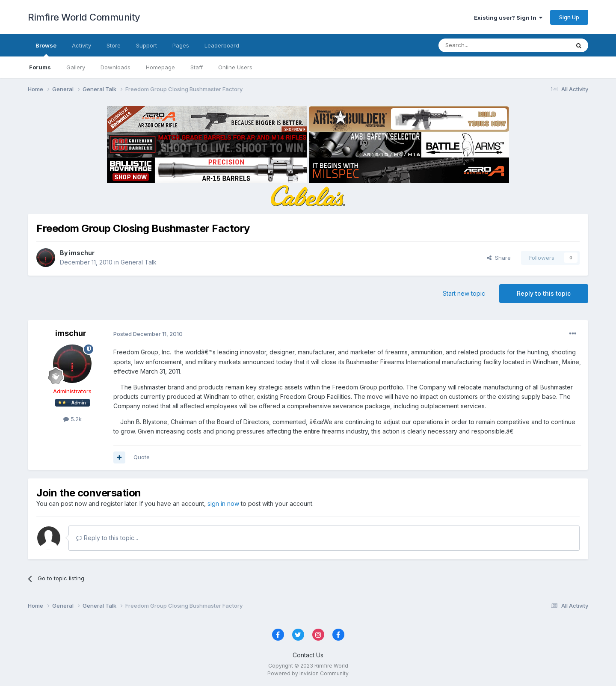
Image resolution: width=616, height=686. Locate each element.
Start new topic (464, 293)
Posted (148, 334)
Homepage (160, 67)
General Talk (139, 262)
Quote (142, 457)
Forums (40, 67)
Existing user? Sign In (508, 18)
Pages (181, 45)
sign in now (223, 503)
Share (499, 258)
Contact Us (308, 655)
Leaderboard (222, 45)
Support (147, 45)
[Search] (482, 45)
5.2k (73, 419)
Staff (197, 67)
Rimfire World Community (84, 17)
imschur (82, 253)
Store (114, 45)
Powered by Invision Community (308, 673)
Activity (81, 45)
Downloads (115, 67)
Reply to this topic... (107, 538)
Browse (46, 49)
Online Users (235, 67)
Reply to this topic (544, 293)
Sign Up (569, 17)
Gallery (76, 67)
